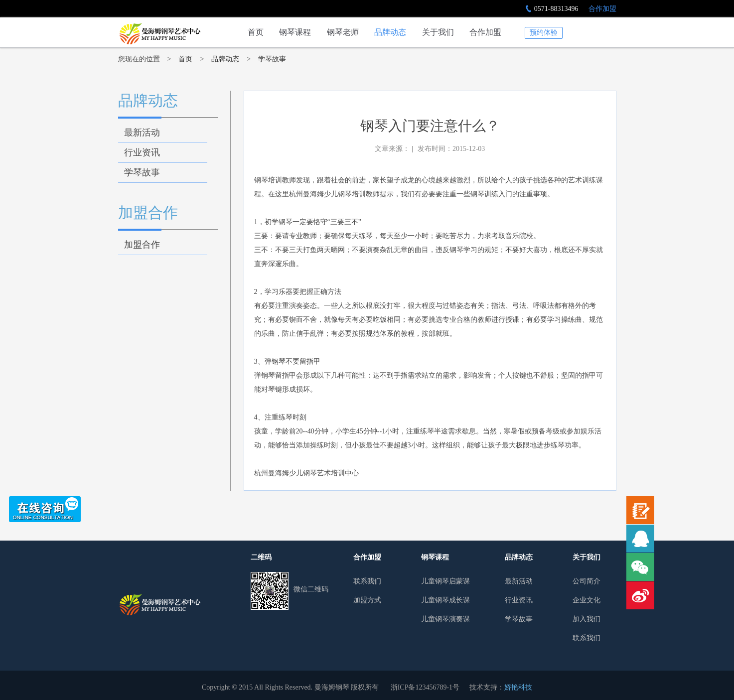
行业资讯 (142, 152)
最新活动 (142, 133)
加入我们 (587, 619)
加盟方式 (367, 600)
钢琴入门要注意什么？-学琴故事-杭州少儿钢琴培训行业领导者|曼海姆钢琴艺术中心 (159, 34)
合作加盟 (602, 9)
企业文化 (587, 600)
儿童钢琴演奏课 (445, 619)
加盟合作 (148, 212)
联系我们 (367, 581)
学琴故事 (272, 59)
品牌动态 (390, 32)
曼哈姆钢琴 (159, 605)
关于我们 (438, 32)
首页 (256, 32)
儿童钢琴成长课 (445, 600)
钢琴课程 (295, 32)
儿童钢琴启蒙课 (445, 581)
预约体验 (544, 33)
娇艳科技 (518, 687)
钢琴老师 (343, 32)
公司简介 (587, 581)
